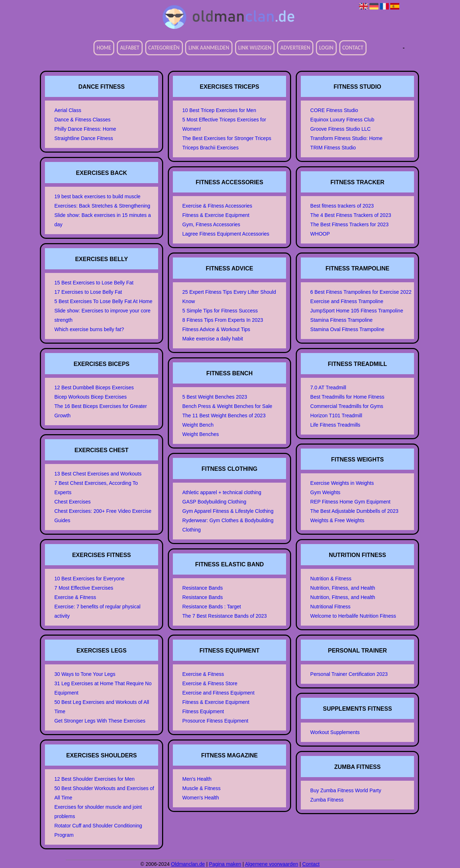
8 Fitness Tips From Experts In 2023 (223, 320)
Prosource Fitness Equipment (215, 721)
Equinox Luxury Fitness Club (342, 120)
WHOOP (320, 234)
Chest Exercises (72, 502)
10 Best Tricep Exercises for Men (219, 110)
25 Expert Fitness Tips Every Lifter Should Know (229, 297)
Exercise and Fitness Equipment (218, 693)
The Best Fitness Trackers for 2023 (349, 224)
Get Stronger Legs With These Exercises (100, 721)
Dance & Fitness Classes (82, 120)
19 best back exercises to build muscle (97, 196)
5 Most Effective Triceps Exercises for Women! (224, 124)
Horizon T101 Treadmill (336, 416)
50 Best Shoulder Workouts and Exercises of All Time (104, 793)
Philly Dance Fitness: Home (85, 129)
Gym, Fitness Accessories (211, 224)
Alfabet (130, 48)
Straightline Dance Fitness (84, 138)
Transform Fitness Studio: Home (346, 138)
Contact (353, 48)
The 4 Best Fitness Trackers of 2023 (351, 215)
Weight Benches (201, 434)
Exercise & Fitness (75, 597)
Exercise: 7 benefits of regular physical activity (97, 611)
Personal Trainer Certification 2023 (349, 674)
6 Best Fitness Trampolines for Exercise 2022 (361, 292)
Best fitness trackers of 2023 (342, 206)
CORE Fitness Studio (334, 110)
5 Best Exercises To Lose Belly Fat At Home (103, 301)
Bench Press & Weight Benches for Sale (227, 406)
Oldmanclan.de (188, 864)
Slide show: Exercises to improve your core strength (102, 315)
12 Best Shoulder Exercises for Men (94, 779)
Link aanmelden (209, 48)
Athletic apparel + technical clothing (222, 492)
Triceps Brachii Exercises (210, 148)
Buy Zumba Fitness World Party (346, 790)
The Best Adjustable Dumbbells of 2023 (354, 511)
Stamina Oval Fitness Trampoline (347, 329)
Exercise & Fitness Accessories (217, 206)
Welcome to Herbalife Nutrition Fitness (353, 616)
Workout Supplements (335, 732)
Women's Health (201, 798)
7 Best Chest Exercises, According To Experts (96, 488)
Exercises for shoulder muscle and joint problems (98, 812)
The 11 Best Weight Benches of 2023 (224, 416)
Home (104, 48)
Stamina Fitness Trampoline (341, 320)
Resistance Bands (203, 588)
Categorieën (164, 48)
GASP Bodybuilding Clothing (214, 502)
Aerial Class (68, 110)
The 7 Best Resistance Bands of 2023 (224, 616)
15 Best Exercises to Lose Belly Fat (94, 283)
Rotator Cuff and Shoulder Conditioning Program (98, 830)
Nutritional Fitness (330, 607)
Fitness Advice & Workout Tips (216, 329)
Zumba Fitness (327, 800)
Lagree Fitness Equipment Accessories (226, 234)
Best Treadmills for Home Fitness (347, 397)
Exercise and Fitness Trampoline (347, 301)
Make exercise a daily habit (213, 339)
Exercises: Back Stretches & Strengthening (102, 206)
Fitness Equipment (203, 711)
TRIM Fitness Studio (333, 148)
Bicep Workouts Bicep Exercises (90, 397)
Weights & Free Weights (337, 520)
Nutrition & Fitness (331, 579)
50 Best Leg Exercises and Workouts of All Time (102, 707)
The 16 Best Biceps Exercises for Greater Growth (101, 411)
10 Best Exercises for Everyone (89, 579)
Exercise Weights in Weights (342, 483)
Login (326, 48)
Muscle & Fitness (201, 788)
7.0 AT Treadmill (328, 387)
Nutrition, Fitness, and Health (343, 588)
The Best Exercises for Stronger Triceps (227, 138)
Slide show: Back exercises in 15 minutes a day (102, 220)
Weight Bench (198, 425)
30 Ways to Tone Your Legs (85, 674)
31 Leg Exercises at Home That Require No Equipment (103, 688)
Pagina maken (225, 864)
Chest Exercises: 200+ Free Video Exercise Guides (103, 516)
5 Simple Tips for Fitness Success (220, 311)
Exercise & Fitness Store (210, 683)
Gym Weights (325, 492)
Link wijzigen (255, 48)
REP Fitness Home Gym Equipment (350, 502)
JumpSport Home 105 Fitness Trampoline (356, 311)
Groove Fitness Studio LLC (340, 129)
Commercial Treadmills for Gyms (347, 406)
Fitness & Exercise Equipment (216, 215)
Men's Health (197, 779)
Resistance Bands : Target (211, 607)
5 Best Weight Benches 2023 (215, 397)
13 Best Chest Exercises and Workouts (98, 474)
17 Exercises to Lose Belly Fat (88, 292)
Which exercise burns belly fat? (89, 329)
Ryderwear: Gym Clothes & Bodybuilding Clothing (228, 525)
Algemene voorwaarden (272, 864)
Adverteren (295, 48)
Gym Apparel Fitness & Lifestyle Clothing (228, 511)
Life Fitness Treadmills (335, 425)
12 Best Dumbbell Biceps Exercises (94, 387)
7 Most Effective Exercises (84, 588)
